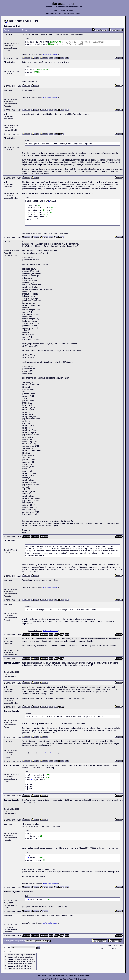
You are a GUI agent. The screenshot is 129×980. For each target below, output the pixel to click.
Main (19, 21)
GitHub (77, 979)
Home (56, 11)
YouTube (83, 979)
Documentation (62, 975)
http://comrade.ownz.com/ (50, 54)
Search (62, 11)
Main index (42, 975)
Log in (78, 13)
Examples (73, 975)
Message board (83, 975)
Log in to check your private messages (60, 13)
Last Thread (107, 949)
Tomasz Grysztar (63, 979)
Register (70, 11)
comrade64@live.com (35, 54)
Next (18, 26)
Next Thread (117, 949)
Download (51, 975)
